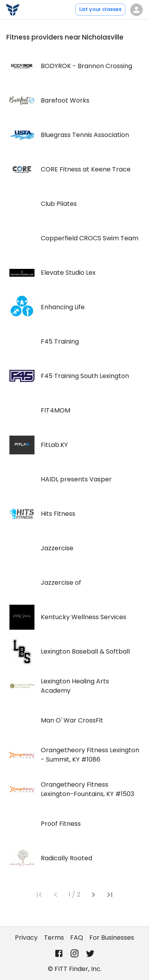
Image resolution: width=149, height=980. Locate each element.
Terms (54, 938)
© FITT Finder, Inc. (75, 969)
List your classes (100, 9)
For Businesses (112, 938)
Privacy (26, 938)
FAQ (77, 938)
